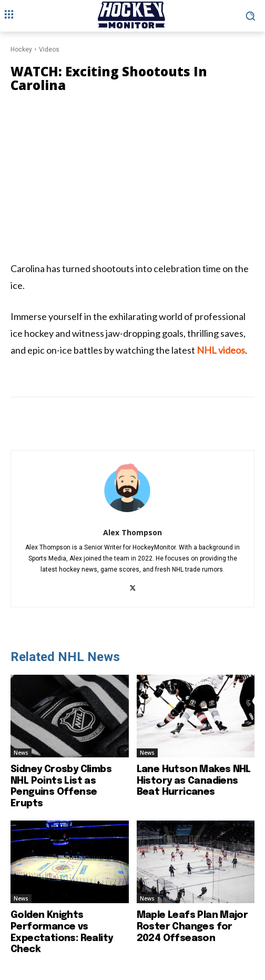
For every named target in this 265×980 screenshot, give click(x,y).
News (21, 753)
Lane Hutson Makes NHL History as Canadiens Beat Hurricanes (194, 781)
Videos (49, 49)
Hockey (21, 49)
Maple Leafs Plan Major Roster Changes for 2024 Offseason (192, 927)
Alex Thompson (132, 532)
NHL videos (221, 350)
